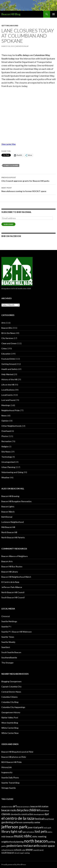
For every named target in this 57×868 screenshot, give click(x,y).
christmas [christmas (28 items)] (45, 811)
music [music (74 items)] (19, 836)
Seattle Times (8, 637)
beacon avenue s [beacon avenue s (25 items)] (24, 807)
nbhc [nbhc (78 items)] (28, 836)
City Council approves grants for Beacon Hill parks (29, 179)
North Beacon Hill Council (13, 592)
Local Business (8, 390)
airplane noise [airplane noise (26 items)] (7, 807)
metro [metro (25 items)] (50, 832)
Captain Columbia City (11, 687)
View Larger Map (9, 144)
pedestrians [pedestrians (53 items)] (14, 846)
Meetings (6, 405)
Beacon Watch (8, 512)
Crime (4, 348)
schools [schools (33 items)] (18, 850)
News (4, 416)
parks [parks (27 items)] (4, 846)
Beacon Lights (8, 506)
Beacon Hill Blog (11, 14)
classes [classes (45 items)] (6, 814)
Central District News (11, 692)
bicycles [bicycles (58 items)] (23, 810)
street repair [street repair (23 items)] (19, 853)
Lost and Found (8, 400)
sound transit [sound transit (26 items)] (38, 850)
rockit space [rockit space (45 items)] (47, 846)
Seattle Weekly (8, 642)
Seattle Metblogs (9, 621)
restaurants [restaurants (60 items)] (31, 846)
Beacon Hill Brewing (10, 496)
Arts (3, 323)
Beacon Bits (7, 328)
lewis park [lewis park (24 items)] (47, 828)
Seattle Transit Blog (10, 783)
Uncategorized (8, 462)
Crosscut (6, 616)
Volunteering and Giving (12, 472)
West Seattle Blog (10, 723)
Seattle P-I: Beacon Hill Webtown (17, 632)
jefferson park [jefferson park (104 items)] (14, 827)
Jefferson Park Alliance (12, 587)
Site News (6, 452)
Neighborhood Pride (11, 410)
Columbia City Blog (10, 702)
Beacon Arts (7, 561)
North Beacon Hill (9, 532)
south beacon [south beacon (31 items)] (8, 853)
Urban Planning (8, 467)
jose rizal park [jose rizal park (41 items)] (35, 827)
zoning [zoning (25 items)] (27, 853)
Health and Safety (9, 369)
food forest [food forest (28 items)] (49, 819)
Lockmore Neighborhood (13, 522)
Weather (5, 477)
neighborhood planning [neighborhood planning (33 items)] (13, 842)
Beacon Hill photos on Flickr (14, 757)
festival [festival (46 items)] (39, 819)
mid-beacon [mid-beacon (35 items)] (7, 836)
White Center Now (10, 733)
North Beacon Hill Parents (13, 537)
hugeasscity (7, 772)
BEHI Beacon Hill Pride (12, 762)
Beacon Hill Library (10, 572)
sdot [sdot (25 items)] (24, 850)
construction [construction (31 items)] (27, 814)
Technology (7, 457)
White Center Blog (10, 728)
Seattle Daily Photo (10, 778)
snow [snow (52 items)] (29, 850)
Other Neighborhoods (11, 426)
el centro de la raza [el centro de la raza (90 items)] (18, 818)
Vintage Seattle (9, 788)
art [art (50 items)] (15, 806)
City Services (7, 338)
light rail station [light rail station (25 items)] (28, 832)
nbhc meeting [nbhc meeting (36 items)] (39, 836)
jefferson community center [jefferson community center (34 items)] (27, 822)
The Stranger (7, 663)
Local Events (7, 395)
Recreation (6, 441)
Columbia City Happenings (13, 707)
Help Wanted (7, 374)
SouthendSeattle (9, 657)
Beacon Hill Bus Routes (12, 567)
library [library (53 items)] (6, 831)
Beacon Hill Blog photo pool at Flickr (17, 752)
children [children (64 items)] (34, 810)
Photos (5, 436)
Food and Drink (8, 359)
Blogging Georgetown (11, 681)
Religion (5, 446)
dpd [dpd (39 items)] (47, 814)
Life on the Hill (8, 385)
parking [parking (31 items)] (52, 842)
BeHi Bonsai (7, 517)
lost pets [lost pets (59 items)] (41, 831)
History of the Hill (9, 379)
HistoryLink (7, 767)
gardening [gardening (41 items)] (7, 822)
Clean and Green (9, 343)
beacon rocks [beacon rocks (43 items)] (9, 810)
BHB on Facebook (11, 236)
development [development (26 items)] (39, 814)
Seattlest (6, 647)
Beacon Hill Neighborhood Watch (16, 577)
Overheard (6, 431)
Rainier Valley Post (10, 718)
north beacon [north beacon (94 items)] (36, 841)
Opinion (5, 421)
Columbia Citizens (9, 697)
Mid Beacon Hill (8, 527)
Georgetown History (11, 712)
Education (6, 354)
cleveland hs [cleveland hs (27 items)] (16, 814)
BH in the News (8, 333)
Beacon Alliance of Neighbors (15, 556)
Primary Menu (54, 14)
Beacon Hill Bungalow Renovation (16, 501)
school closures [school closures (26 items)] (8, 850)
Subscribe (8, 224)
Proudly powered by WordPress (14, 864)
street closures (11, 165)
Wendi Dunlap (22, 46)
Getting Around (10, 26)
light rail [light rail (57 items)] (16, 831)
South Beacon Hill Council (13, 597)
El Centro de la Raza (10, 582)
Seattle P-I (6, 627)
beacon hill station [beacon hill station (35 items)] (39, 806)
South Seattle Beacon (11, 652)
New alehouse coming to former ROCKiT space (29, 189)
